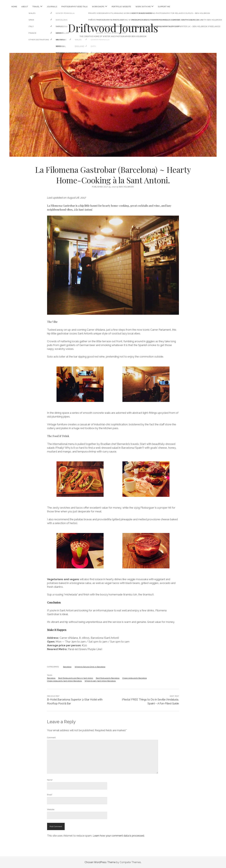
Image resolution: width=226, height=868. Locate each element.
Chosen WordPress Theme (100, 862)
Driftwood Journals (113, 28)
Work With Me (143, 7)
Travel (36, 7)
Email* (50, 795)
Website (51, 809)
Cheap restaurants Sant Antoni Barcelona (64, 681)
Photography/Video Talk (74, 7)
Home (14, 7)
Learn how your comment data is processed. (119, 836)
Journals (52, 7)
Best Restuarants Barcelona (108, 678)
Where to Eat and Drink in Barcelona (90, 667)
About (25, 7)
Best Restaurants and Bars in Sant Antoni (76, 678)
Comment (51, 738)
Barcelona (67, 667)
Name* (50, 780)
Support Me (164, 7)
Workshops (98, 7)
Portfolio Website (121, 7)
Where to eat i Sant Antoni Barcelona (100, 681)
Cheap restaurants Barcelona (135, 678)
